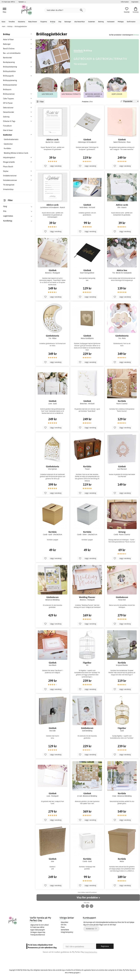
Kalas (3, 22)
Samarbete (65, 930)
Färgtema (44, 22)
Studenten (92, 22)
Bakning (101, 22)
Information (125, 2)
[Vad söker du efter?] (65, 10)
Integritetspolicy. (91, 952)
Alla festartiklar (80, 22)
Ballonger (68, 22)
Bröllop (53, 22)
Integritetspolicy (67, 932)
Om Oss (64, 925)
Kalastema (21, 22)
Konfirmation (131, 22)
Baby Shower (33, 22)
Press (63, 927)
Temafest (12, 22)
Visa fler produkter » (88, 897)
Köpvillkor (65, 922)
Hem (4, 26)
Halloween (111, 22)
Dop (60, 22)
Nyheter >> (22, 2)
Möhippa (121, 22)
